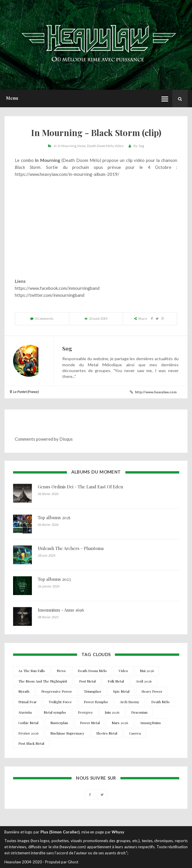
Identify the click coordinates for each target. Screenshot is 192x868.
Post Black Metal (31, 743)
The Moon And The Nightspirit (43, 681)
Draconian (139, 712)
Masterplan (59, 723)
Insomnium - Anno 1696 (61, 610)
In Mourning (67, 146)
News (82, 146)
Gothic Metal (28, 723)
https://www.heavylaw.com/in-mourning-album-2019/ (67, 174)
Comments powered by (44, 439)
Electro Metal (107, 733)
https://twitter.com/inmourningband (50, 295)
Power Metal (90, 723)
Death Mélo (160, 702)
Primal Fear (27, 702)
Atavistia (25, 712)
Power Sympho (96, 702)
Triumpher (93, 691)
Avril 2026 (144, 681)
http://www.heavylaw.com (156, 392)
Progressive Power (57, 691)
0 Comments (44, 318)
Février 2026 (28, 733)
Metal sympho (55, 712)
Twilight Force (60, 702)
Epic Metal (121, 691)
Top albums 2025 (54, 517)
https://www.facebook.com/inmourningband (57, 288)
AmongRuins (150, 723)
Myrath (24, 691)
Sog (141, 146)
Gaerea (135, 733)
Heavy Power (152, 691)
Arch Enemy (130, 702)
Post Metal (87, 681)
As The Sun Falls (32, 671)
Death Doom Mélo (100, 146)
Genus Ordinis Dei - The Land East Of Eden (80, 487)
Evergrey (85, 712)
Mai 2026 (147, 671)
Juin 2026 (112, 712)
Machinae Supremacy (67, 733)
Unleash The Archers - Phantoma (71, 548)
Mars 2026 (120, 723)
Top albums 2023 (54, 579)
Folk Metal (116, 681)
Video (119, 146)
